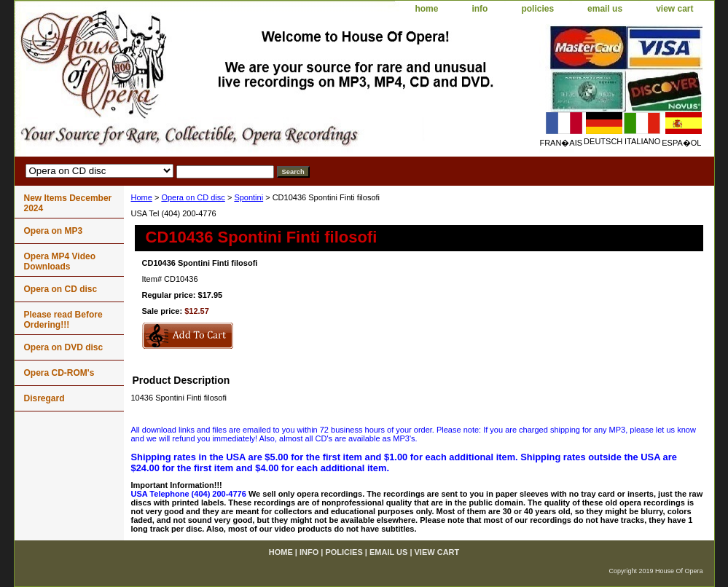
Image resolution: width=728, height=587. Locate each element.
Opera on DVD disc (64, 347)
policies (537, 9)
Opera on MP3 (54, 231)
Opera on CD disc (193, 197)
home (426, 9)
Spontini (248, 197)
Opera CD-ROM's (59, 373)
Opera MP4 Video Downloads (60, 261)
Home (142, 197)
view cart (674, 9)
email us (605, 9)
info (480, 9)
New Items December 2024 (68, 203)
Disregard (44, 398)
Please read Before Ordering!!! (63, 320)
